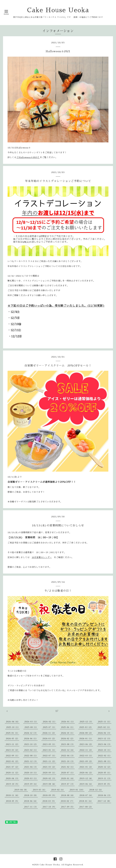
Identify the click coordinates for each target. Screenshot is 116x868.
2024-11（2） (49, 733)
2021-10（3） (68, 761)
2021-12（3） (31, 761)
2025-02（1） (104, 727)
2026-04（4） (13, 722)
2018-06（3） (105, 795)
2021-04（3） (31, 767)
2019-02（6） (58, 790)
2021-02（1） (68, 767)
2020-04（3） (13, 778)
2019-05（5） (105, 784)
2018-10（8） (31, 795)
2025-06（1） (68, 727)
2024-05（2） (13, 739)
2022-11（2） (86, 750)
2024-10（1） (68, 733)
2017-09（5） (68, 807)
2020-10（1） (31, 773)
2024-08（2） (86, 733)
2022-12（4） (68, 750)
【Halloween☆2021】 (28, 157)
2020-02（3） (49, 778)
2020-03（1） (31, 778)
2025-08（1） (31, 727)
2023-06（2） (86, 744)
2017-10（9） (49, 807)
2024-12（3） (31, 733)
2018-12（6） (96, 790)
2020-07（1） (68, 773)
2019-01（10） (77, 790)
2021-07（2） (13, 767)
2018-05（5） (13, 801)
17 (57, 711)
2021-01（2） (86, 767)
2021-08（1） (105, 761)
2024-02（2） (68, 739)
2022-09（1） (13, 756)
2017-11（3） (31, 807)
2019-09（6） (31, 784)
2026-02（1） (50, 722)
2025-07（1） (50, 727)
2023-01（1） (49, 750)
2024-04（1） (31, 739)
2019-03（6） (40, 790)
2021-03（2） (49, 767)
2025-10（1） (13, 727)
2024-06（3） (105, 733)
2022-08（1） (31, 756)
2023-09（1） (49, 744)
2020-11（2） (13, 773)
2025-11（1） (105, 722)
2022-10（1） (105, 750)
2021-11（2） (49, 761)
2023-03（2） (13, 750)
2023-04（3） (105, 744)
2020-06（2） (86, 773)
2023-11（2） (13, 744)
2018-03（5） (49, 801)
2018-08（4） (68, 795)
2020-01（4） (68, 778)
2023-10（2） (31, 744)
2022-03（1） (86, 756)
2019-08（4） (49, 784)
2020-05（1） (105, 773)
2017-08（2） (86, 807)
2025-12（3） (86, 722)
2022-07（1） (49, 756)
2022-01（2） (13, 761)
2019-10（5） (13, 784)
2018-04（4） (31, 801)
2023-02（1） (31, 750)
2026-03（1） (31, 722)
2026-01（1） (68, 722)
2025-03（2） (86, 727)
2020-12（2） (105, 767)
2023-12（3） (105, 739)
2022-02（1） (105, 756)
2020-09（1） (49, 773)
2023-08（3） (68, 744)
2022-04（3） (68, 756)
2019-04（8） (21, 790)
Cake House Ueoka (58, 10)
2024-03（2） (49, 739)
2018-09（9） (49, 795)
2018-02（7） (68, 801)
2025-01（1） (13, 733)
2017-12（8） (104, 801)
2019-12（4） (86, 778)
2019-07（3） (68, 784)
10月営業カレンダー (42, 557)
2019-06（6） (86, 784)
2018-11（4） (13, 795)
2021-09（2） (86, 761)
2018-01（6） (86, 801)
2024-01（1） (86, 739)
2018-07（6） (86, 795)
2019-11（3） (105, 778)
